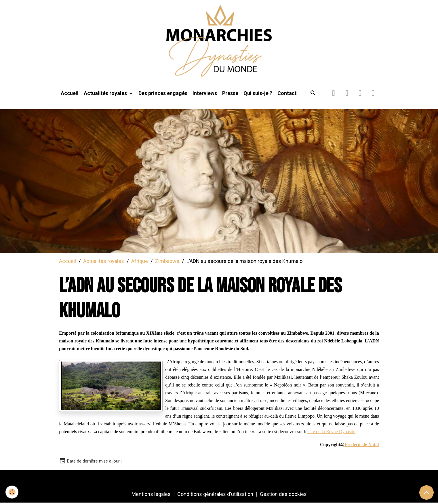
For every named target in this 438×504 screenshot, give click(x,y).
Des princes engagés (163, 94)
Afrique (140, 262)
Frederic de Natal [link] (362, 445)
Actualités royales (106, 94)
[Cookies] (12, 492)
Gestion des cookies (283, 495)
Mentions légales (151, 495)
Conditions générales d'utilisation (215, 495)
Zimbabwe (167, 262)
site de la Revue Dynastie (331, 432)
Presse (230, 94)
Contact (287, 94)
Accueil (70, 94)
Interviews (205, 94)
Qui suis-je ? (258, 94)
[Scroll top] (426, 492)
